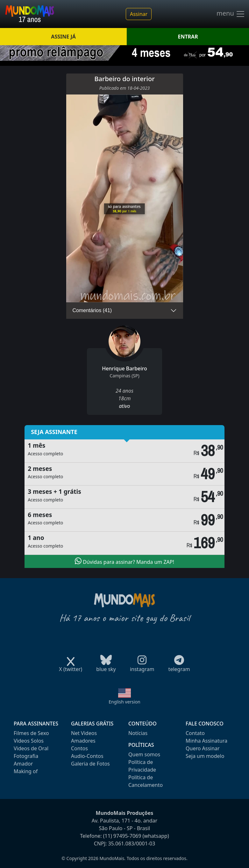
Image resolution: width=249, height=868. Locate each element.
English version (124, 702)
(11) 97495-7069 (122, 836)
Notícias (138, 733)
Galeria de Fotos (90, 764)
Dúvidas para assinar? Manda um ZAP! (124, 561)
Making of (26, 771)
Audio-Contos (87, 756)
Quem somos (144, 754)
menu (231, 14)
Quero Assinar (203, 748)
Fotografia (26, 756)
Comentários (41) (92, 310)
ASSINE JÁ (63, 37)
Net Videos (84, 733)
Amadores (83, 741)
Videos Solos (29, 741)
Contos (79, 748)
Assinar (139, 14)
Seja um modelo (205, 756)
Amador (23, 764)
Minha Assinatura (206, 741)
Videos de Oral (31, 748)
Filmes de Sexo (31, 733)
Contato (195, 733)
